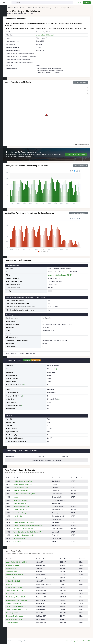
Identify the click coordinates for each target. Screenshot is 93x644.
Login (79, 3)
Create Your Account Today (76, 157)
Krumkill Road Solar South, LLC (23, 612)
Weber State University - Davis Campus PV (34, 534)
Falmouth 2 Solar (26, 540)
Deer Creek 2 (24, 518)
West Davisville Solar (27, 502)
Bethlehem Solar (18, 580)
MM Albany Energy (19, 615)
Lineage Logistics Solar (28, 509)
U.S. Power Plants (19, 8)
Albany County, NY (41, 8)
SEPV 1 (22, 521)
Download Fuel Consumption (79, 215)
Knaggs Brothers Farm (20, 605)
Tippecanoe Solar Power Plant (30, 531)
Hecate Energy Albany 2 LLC (22, 599)
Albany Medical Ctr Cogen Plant (23, 564)
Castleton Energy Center (21, 590)
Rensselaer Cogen (19, 624)
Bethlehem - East (18, 571)
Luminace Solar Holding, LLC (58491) (63, 277)
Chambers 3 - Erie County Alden (30, 537)
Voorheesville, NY (54, 8)
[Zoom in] (87, 89)
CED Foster (24, 544)
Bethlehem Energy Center (21, 577)
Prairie (22, 499)
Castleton (16, 586)
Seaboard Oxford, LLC (27, 490)
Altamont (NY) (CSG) (20, 567)
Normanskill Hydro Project (22, 618)
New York (30, 8)
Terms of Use (81, 641)
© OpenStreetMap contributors (81, 147)
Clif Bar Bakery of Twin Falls (29, 483)
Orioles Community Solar (21, 621)
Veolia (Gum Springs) (27, 515)
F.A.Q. (89, 641)
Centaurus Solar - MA (27, 505)
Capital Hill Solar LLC (20, 583)
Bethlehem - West (18, 574)
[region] (4, 321)
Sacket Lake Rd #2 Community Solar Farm (34, 528)
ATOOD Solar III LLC (26, 512)
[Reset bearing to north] (87, 95)
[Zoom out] (87, 92)
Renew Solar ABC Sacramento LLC (31, 525)
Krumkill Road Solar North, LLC (23, 609)
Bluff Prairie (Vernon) (27, 493)
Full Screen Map (80, 84)
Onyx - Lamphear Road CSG (29, 486)
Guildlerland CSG (18, 596)
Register (87, 3)
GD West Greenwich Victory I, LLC (31, 496)
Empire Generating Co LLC (22, 593)
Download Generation (81, 168)
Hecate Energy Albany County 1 (23, 602)
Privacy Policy (70, 641)
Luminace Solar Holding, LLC (49, 37)
